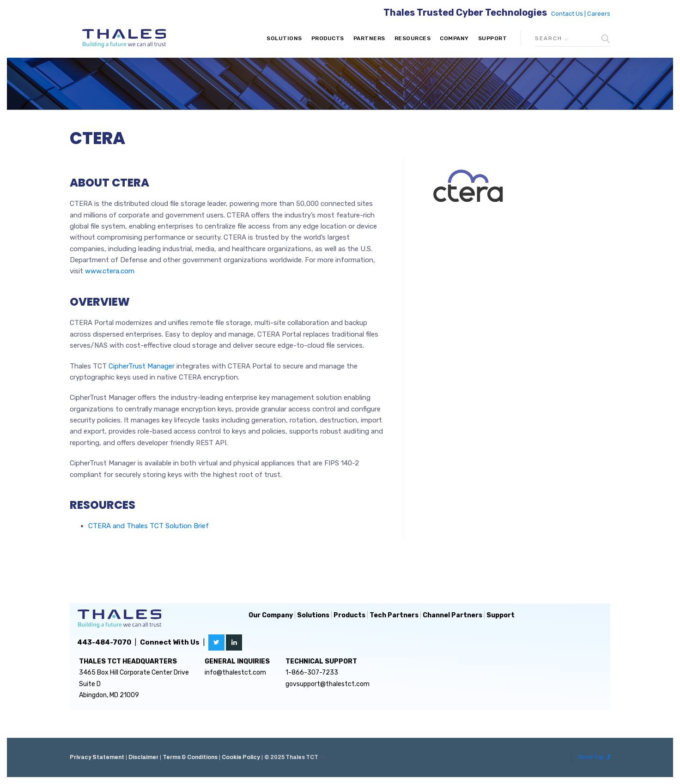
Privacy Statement (97, 757)
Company (454, 38)
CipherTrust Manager (142, 366)
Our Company (271, 615)
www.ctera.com (110, 271)
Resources (413, 38)
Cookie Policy (241, 757)
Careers (599, 14)
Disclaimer (143, 757)
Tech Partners (394, 615)
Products (328, 38)
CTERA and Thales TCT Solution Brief (149, 526)
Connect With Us (170, 642)
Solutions (284, 38)
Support (493, 38)
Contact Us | (569, 14)
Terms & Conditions (190, 757)
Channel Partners (452, 615)
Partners (369, 38)
